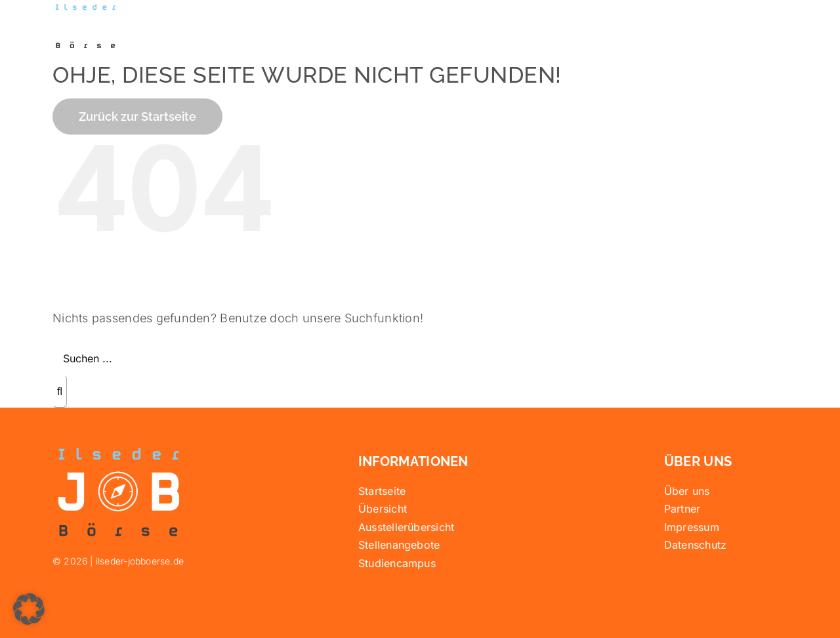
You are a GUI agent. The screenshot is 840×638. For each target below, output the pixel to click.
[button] (29, 609)
